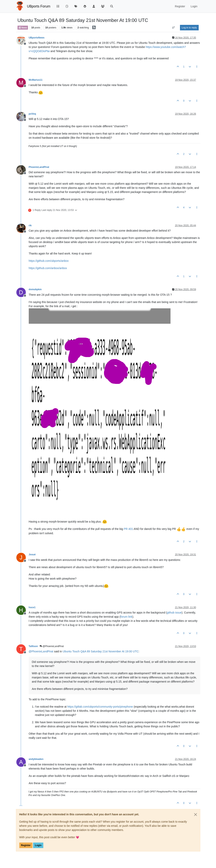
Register (26, 845)
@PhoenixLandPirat (52, 646)
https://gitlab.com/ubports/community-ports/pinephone (100, 707)
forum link (127, 617)
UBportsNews (37, 38)
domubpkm (35, 289)
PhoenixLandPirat (39, 167)
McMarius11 (36, 80)
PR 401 (128, 529)
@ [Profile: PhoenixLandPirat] (41, 651)
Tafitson (33, 646)
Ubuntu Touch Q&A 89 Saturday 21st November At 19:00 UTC (101, 651)
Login (38, 845)
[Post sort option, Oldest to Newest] (173, 28)
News (23, 28)
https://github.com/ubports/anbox (49, 261)
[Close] (196, 815)
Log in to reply (189, 28)
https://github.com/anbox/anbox (48, 268)
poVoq (32, 114)
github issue (174, 613)
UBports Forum (39, 6)
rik (30, 225)
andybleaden (36, 759)
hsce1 (32, 607)
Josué (32, 555)
